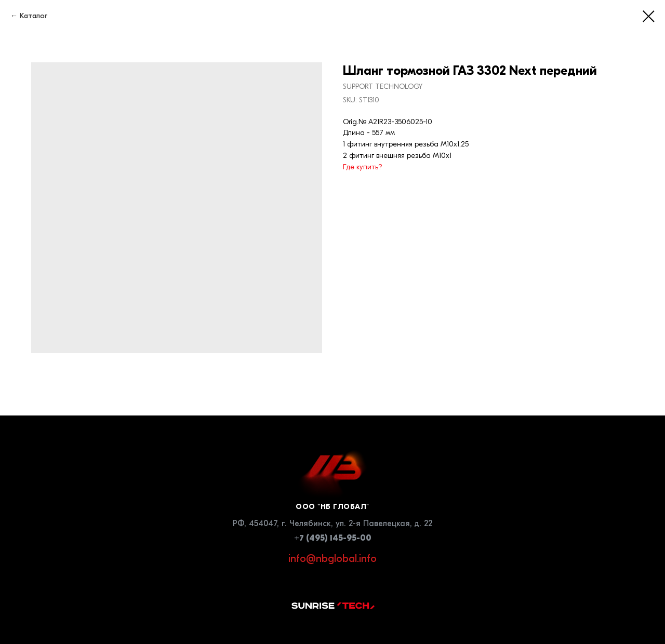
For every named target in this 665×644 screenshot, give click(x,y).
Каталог (34, 16)
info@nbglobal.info (332, 559)
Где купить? (363, 167)
